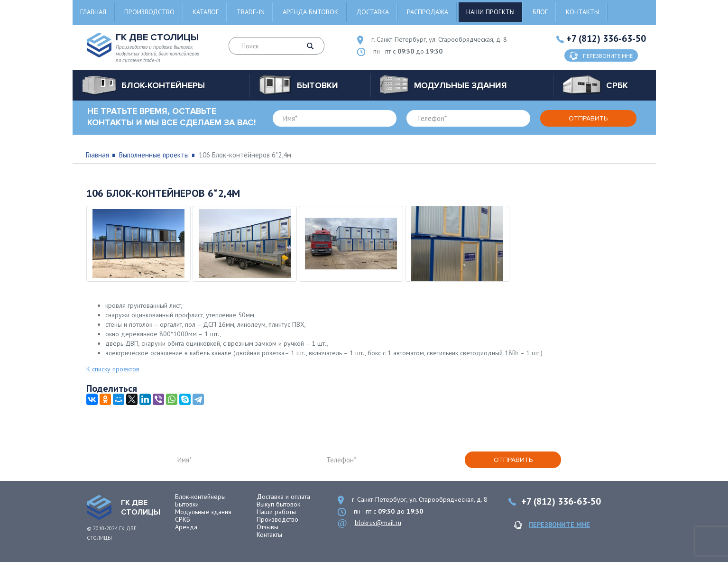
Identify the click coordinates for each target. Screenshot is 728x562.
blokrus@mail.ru (378, 523)
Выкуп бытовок (278, 504)
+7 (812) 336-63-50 (606, 38)
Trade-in (251, 12)
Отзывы (267, 527)
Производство (149, 12)
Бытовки (187, 504)
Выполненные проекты (154, 155)
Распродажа (428, 12)
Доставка (373, 12)
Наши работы (276, 512)
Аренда (186, 527)
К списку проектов (113, 369)
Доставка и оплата (283, 497)
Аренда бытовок (310, 12)
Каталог (206, 12)
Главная (93, 12)
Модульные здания (203, 512)
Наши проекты (490, 12)
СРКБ (183, 519)
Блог (540, 12)
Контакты (582, 12)
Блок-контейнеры (200, 497)
